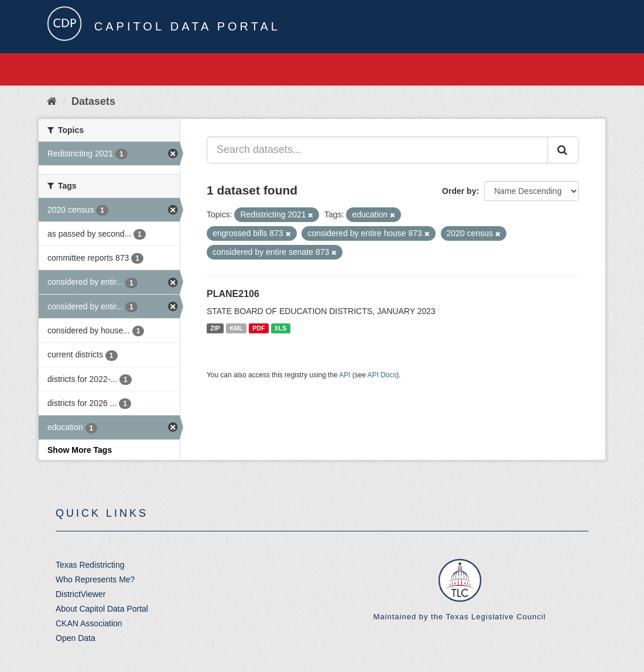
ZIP (215, 328)
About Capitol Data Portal (102, 609)
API (345, 375)
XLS (280, 328)
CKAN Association (89, 623)
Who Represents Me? (95, 579)
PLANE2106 (233, 294)
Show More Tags (80, 450)
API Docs (382, 375)
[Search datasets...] (377, 150)
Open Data (76, 638)
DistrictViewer (80, 594)
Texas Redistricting (90, 565)
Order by (459, 191)
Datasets (93, 101)
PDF (258, 328)
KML (236, 328)
